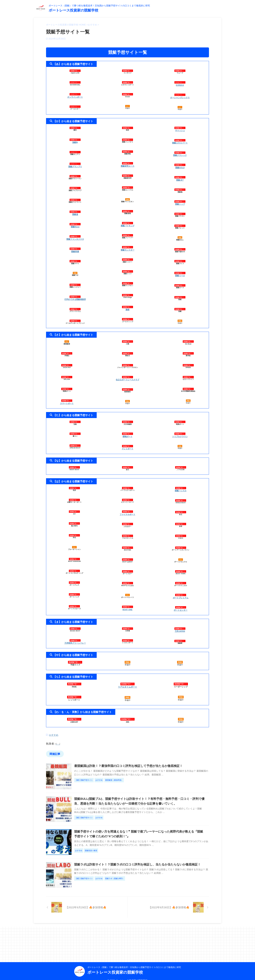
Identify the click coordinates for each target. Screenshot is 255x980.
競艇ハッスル (181, 484)
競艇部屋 (75, 247)
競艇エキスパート (180, 141)
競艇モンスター (128, 247)
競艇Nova (75, 224)
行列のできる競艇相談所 (75, 295)
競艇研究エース (128, 165)
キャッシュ (180, 129)
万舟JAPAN (180, 623)
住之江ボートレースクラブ (127, 375)
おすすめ (54, 726)
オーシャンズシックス (180, 97)
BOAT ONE (128, 602)
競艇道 (75, 212)
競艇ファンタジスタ (75, 236)
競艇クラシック (180, 153)
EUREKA (180, 85)
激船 (127, 307)
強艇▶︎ (75, 141)
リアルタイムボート (128, 678)
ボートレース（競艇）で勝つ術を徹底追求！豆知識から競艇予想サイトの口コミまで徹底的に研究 (134, 962)
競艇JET (180, 176)
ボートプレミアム (181, 590)
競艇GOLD (180, 165)
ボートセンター (181, 602)
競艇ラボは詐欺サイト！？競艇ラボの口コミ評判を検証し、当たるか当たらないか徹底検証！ (144, 885)
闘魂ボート (128, 431)
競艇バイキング (128, 224)
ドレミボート (127, 442)
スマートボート (67, 398)
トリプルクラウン (180, 431)
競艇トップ (180, 200)
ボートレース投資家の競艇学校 (73, 10)
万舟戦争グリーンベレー (75, 635)
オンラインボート (75, 97)
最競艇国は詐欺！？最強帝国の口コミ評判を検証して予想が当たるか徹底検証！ (135, 757)
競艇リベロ (180, 271)
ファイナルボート (127, 508)
